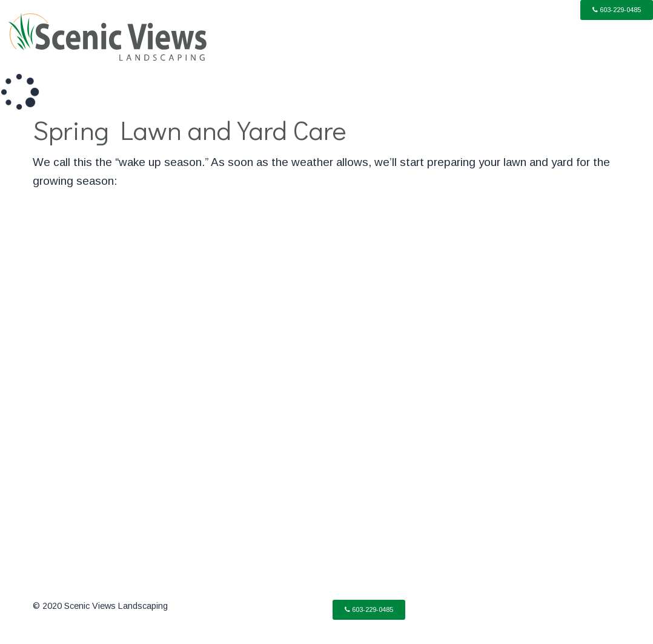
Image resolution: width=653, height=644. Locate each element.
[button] (617, 10)
